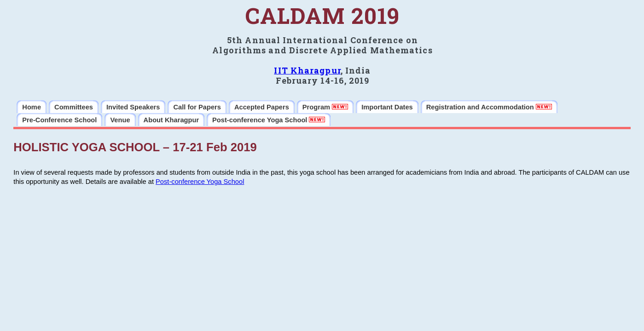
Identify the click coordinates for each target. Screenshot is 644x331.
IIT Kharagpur (307, 70)
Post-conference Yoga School (200, 182)
